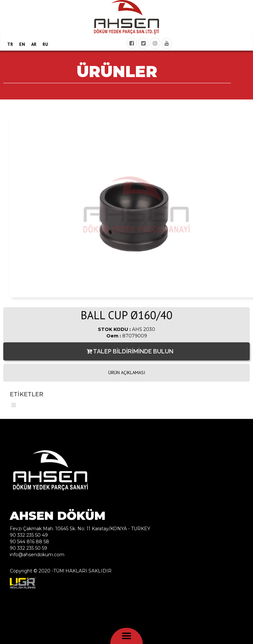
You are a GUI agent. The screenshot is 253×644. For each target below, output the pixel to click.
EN (22, 44)
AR (34, 44)
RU (45, 44)
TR (10, 44)
